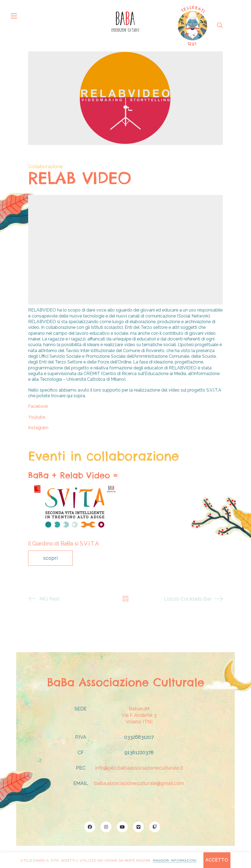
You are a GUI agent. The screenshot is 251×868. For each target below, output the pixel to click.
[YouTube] (122, 827)
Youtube (37, 417)
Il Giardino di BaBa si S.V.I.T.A (64, 544)
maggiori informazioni (175, 861)
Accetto (217, 860)
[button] (14, 16)
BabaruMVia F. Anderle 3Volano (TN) (139, 715)
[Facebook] (90, 827)
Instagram (38, 428)
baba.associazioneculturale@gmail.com (139, 783)
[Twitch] (155, 827)
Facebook (38, 406)
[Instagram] (106, 827)
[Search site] (220, 26)
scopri (50, 558)
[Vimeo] (138, 827)
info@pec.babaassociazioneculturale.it (139, 768)
